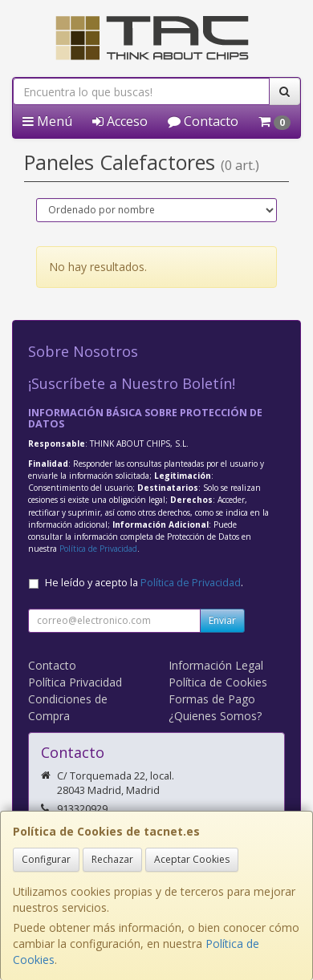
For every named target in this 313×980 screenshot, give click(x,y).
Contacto (203, 121)
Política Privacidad (75, 682)
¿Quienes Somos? (215, 716)
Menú (47, 121)
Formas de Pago (212, 699)
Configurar (46, 859)
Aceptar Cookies (192, 859)
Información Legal (216, 665)
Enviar (222, 620)
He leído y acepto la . (144, 583)
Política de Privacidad (98, 549)
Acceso (120, 121)
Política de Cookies (218, 682)
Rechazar (112, 859)
